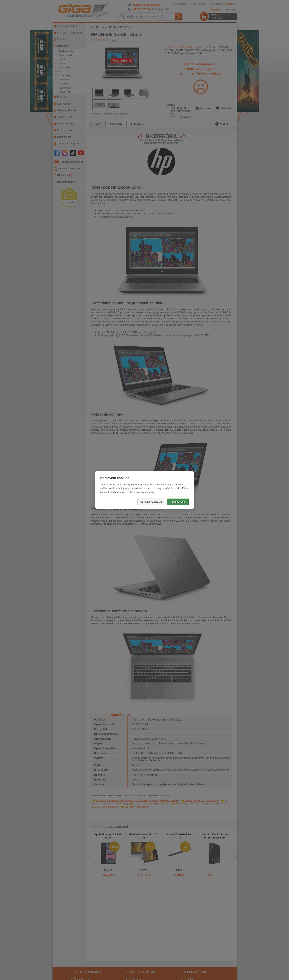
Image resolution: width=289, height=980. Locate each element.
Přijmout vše (178, 502)
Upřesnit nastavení (151, 502)
